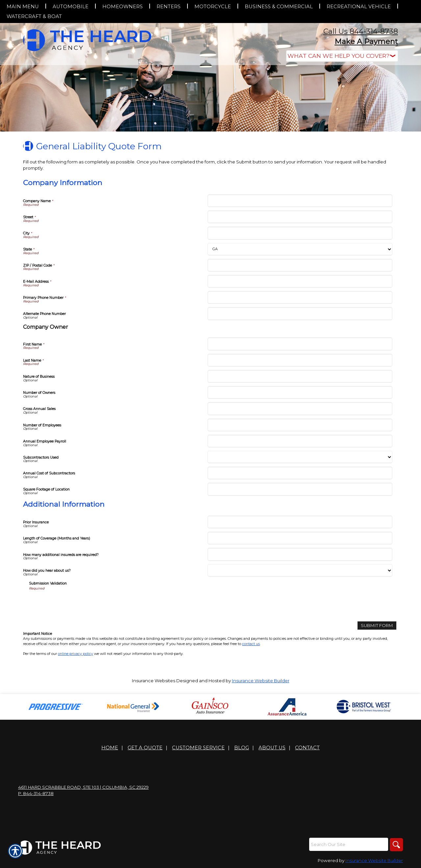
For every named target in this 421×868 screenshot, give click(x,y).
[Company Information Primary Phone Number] (300, 297)
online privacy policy (75, 654)
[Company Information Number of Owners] (300, 392)
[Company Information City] (300, 233)
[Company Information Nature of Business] (300, 376)
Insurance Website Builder (261, 681)
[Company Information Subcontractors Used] (300, 457)
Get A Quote (145, 748)
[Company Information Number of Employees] (300, 425)
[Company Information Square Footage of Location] (300, 489)
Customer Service (198, 748)
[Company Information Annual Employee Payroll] (300, 441)
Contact (307, 748)
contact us (251, 644)
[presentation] (79, 604)
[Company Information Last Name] (300, 360)
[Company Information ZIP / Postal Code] (300, 265)
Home (110, 748)
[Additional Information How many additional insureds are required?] (300, 554)
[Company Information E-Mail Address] (300, 281)
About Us (272, 748)
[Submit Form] (377, 626)
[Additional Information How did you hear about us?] (300, 570)
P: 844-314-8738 (36, 793)
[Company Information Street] (300, 217)
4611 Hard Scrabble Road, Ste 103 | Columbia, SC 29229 (83, 787)
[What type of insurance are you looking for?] (342, 56)
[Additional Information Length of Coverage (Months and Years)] (300, 538)
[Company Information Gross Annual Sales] (300, 409)
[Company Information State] (300, 249)
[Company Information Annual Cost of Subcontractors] (300, 473)
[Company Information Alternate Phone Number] (300, 313)
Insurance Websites (154, 681)
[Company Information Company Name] (300, 201)
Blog (242, 748)
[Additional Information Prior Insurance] (300, 522)
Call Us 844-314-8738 (361, 31)
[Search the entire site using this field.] (349, 844)
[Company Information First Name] (300, 344)
